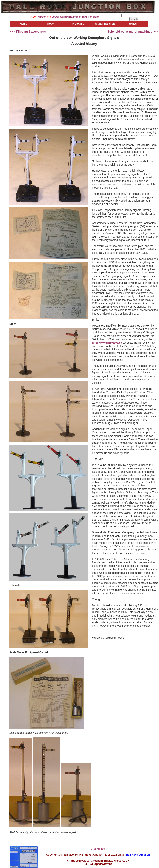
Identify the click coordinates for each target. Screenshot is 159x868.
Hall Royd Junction (138, 855)
